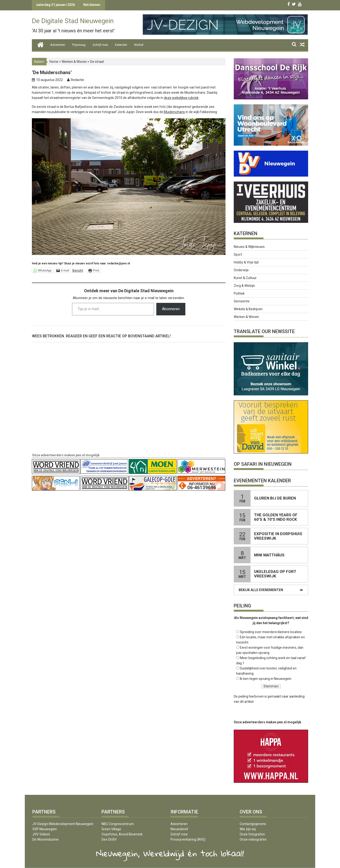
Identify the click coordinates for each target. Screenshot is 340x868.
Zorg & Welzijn (244, 286)
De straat (97, 62)
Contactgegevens (253, 824)
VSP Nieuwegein (45, 829)
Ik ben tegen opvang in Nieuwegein (266, 679)
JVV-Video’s (41, 834)
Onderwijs (241, 270)
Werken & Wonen (74, 62)
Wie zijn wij (248, 829)
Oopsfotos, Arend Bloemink (122, 834)
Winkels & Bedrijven (248, 309)
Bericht (78, 270)
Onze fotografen (252, 834)
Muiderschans (174, 112)
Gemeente (242, 301)
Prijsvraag (79, 45)
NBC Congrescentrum (118, 824)
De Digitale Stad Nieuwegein (73, 21)
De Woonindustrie (45, 839)
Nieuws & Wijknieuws (249, 247)
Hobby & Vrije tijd (246, 262)
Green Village (111, 829)
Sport (238, 254)
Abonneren (171, 309)
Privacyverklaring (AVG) (188, 839)
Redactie (77, 80)
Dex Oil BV (109, 839)
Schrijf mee (100, 45)
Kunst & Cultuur (245, 278)
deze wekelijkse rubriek (181, 98)
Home (54, 62)
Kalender (121, 45)
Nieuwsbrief (179, 829)
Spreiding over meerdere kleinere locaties (271, 632)
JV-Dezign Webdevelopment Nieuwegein (63, 824)
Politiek (239, 293)
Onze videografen (253, 839)
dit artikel (247, 702)
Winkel (139, 45)
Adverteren (58, 45)
